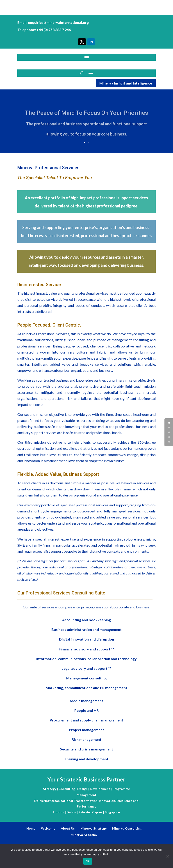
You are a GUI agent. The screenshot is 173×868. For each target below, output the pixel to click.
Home (31, 828)
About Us (68, 828)
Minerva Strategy (93, 828)
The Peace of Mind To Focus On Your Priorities (86, 116)
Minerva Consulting (127, 828)
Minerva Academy (84, 835)
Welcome (48, 828)
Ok (88, 861)
